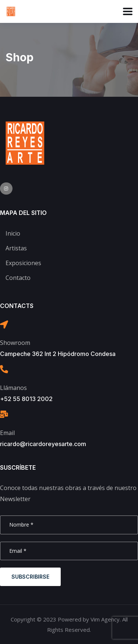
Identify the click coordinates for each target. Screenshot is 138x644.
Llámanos (13, 388)
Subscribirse (30, 577)
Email (7, 433)
